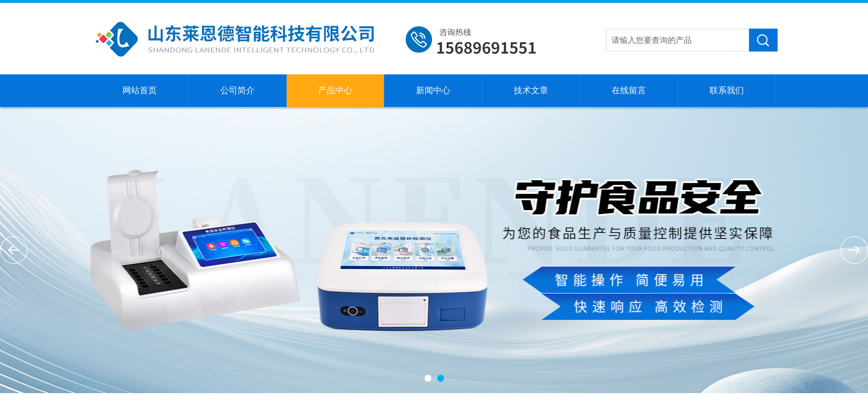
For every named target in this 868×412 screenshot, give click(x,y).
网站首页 (140, 90)
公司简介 (237, 90)
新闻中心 (433, 90)
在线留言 (629, 90)
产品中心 (335, 90)
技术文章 (531, 90)
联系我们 (727, 90)
